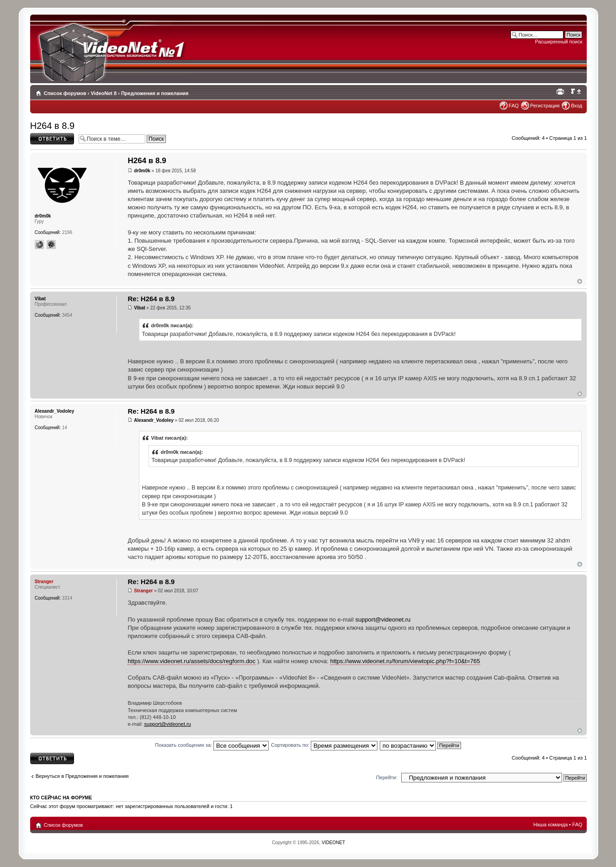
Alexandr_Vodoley (154, 420)
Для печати (562, 91)
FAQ (514, 106)
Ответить (52, 139)
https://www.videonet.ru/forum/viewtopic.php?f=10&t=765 (405, 661)
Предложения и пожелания (155, 93)
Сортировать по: (324, 745)
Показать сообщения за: (212, 745)
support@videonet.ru (383, 620)
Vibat (139, 308)
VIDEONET (333, 843)
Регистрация (545, 106)
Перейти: (387, 777)
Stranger (143, 591)
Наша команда (550, 824)
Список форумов (65, 93)
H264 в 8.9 (52, 126)
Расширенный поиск (559, 42)
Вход (576, 106)
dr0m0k (142, 171)
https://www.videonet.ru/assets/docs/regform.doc (191, 661)
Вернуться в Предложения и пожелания (82, 776)
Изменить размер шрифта (576, 91)
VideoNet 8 (104, 93)
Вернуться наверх (580, 281)
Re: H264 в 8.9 (151, 299)
